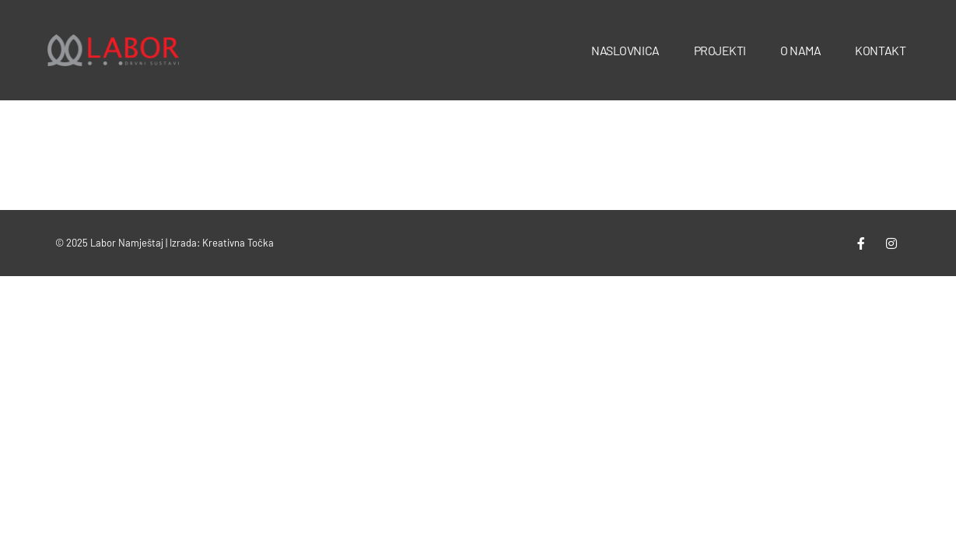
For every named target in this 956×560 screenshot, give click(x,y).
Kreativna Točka (238, 243)
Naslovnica (625, 50)
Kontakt (880, 50)
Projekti (720, 50)
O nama (800, 50)
